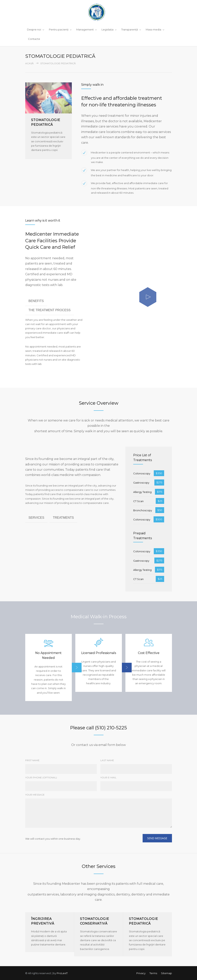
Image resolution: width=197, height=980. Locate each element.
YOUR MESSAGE (35, 794)
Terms (153, 973)
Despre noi (34, 29)
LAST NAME (107, 760)
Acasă (29, 63)
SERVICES (36, 517)
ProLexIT (62, 973)
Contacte (34, 39)
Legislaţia (107, 29)
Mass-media (153, 29)
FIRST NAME (32, 760)
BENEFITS (36, 301)
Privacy (141, 973)
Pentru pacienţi (59, 29)
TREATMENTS (63, 517)
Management (85, 29)
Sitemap (166, 973)
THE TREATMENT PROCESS (50, 310)
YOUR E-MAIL (108, 777)
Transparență (130, 29)
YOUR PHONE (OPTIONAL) (41, 777)
